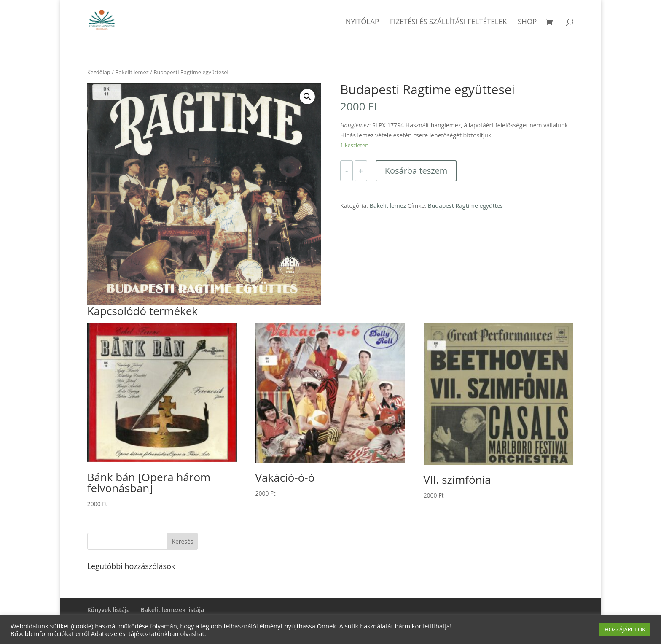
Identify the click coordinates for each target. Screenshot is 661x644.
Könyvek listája (109, 610)
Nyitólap (363, 22)
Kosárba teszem (416, 171)
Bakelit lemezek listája (173, 610)
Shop (527, 22)
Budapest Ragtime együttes (465, 206)
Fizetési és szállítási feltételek (449, 22)
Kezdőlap (99, 72)
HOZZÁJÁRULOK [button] (625, 629)
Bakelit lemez (132, 72)
